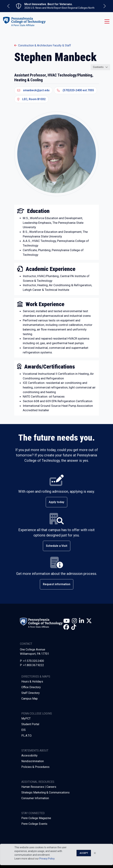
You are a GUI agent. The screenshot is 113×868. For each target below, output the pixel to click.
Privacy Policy (47, 859)
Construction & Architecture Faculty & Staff (43, 45)
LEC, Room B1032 (31, 99)
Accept (84, 853)
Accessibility (29, 755)
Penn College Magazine (36, 818)
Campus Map (30, 699)
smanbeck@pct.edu (33, 90)
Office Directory (31, 687)
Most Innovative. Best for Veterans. (48, 4)
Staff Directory (31, 693)
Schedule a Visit (57, 546)
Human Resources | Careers (39, 787)
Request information (57, 584)
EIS (23, 730)
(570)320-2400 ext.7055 (75, 90)
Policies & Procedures (35, 767)
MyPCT (26, 719)
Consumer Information (35, 798)
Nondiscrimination (33, 761)
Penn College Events (34, 824)
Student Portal (30, 724)
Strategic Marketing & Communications (45, 792)
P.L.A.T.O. (27, 736)
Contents (98, 67)
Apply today (57, 502)
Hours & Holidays (32, 682)
